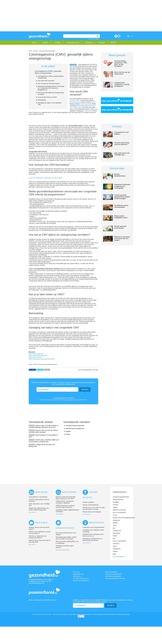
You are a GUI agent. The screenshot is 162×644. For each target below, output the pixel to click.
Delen (33, 370)
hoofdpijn (116, 502)
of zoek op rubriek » (94, 39)
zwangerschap (73, 43)
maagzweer (117, 549)
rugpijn (115, 507)
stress (115, 525)
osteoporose (117, 531)
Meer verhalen (96, 523)
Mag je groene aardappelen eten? (121, 217)
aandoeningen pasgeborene (75, 428)
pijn (114, 528)
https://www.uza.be (35, 357)
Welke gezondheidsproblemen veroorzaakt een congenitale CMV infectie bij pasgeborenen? (51, 88)
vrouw (115, 515)
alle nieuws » (32, 512)
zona (93, 102)
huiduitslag (116, 533)
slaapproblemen (118, 499)
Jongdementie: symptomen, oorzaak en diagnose (122, 84)
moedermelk (88, 111)
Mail (48, 370)
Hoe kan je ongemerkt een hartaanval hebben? (38, 537)
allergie (102, 43)
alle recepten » (87, 514)
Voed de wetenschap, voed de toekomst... (122, 144)
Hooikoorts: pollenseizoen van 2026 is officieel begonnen (39, 509)
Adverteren (77, 576)
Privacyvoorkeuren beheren (115, 578)
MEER (113, 43)
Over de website (111, 572)
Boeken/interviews (65, 528)
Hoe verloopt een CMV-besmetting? (49, 84)
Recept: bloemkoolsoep (120, 175)
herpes (68, 434)
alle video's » (32, 545)
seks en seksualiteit (119, 541)
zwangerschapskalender (121, 497)
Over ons (76, 572)
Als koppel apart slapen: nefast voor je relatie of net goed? (66, 538)
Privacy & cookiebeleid (113, 574)
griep (114, 554)
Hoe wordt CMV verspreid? (46, 81)
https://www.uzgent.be (36, 354)
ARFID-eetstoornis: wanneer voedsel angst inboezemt (65, 506)
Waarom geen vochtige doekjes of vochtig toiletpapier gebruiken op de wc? (43, 426)
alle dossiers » (60, 514)
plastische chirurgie (119, 510)
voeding (57, 43)
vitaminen (116, 544)
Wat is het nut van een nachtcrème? (122, 73)
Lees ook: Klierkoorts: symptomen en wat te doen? (46, 178)
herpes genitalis (86, 104)
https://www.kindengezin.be (38, 355)
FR (132, 36)
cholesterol (116, 520)
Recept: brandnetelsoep (91, 505)
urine (96, 109)
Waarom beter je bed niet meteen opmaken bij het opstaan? (43, 431)
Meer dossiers (69, 492)
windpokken (80, 106)
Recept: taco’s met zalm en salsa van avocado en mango (94, 508)
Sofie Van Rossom (39, 364)
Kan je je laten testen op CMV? (47, 97)
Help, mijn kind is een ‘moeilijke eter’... (122, 154)
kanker (45, 43)
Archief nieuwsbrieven (81, 580)
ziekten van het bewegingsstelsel (124, 518)
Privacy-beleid (69, 400)
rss (119, 36)
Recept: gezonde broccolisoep (120, 227)
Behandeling (42, 100)
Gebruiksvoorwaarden (113, 576)
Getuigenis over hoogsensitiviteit (93, 527)
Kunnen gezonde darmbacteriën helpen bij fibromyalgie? (122, 197)
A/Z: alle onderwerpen (81, 578)
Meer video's (41, 523)
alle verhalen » (87, 543)
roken (115, 546)
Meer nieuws (41, 492)
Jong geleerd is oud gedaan (38, 497)
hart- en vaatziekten (119, 512)
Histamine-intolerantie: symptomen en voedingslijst (122, 186)
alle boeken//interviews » (63, 550)
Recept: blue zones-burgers (92, 512)
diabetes (89, 43)
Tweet (41, 370)
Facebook (116, 36)
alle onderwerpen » (119, 557)
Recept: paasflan (88, 502)
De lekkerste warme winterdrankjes (121, 206)
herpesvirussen (75, 100)
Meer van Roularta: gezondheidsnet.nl (42, 600)
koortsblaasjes (75, 102)
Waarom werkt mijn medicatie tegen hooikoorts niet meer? (66, 498)
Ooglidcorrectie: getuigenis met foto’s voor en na (93, 535)
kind (114, 538)
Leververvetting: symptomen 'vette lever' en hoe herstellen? (121, 64)
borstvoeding (69, 139)
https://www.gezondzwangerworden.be (42, 359)
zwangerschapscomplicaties (75, 426)
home (34, 43)
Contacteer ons (78, 574)
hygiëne (68, 431)
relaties (115, 551)
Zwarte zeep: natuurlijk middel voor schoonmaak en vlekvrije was (44, 441)
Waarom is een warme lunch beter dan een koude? (122, 238)
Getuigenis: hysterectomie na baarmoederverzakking (92, 539)
